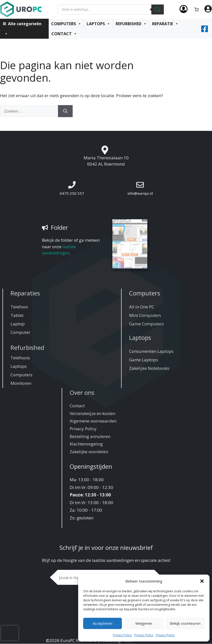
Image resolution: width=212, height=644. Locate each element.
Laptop (18, 324)
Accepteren (103, 623)
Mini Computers (145, 316)
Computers (66, 24)
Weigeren (144, 623)
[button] (202, 581)
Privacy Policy (122, 635)
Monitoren (21, 383)
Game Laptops (144, 360)
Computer (20, 332)
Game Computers (146, 324)
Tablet (17, 316)
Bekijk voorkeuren (185, 623)
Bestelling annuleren (90, 437)
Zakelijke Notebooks (149, 368)
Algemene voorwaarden (93, 421)
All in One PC (142, 307)
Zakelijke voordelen (89, 452)
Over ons (82, 393)
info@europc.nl (140, 193)
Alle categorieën (23, 25)
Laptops (99, 24)
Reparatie (165, 24)
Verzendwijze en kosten (93, 414)
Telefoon (19, 307)
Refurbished (131, 24)
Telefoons (20, 358)
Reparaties (25, 293)
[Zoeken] (158, 9)
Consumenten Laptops (151, 351)
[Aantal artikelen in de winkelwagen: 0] (197, 9)
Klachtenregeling (86, 444)
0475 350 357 (72, 193)
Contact (64, 34)
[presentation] (10, 633)
